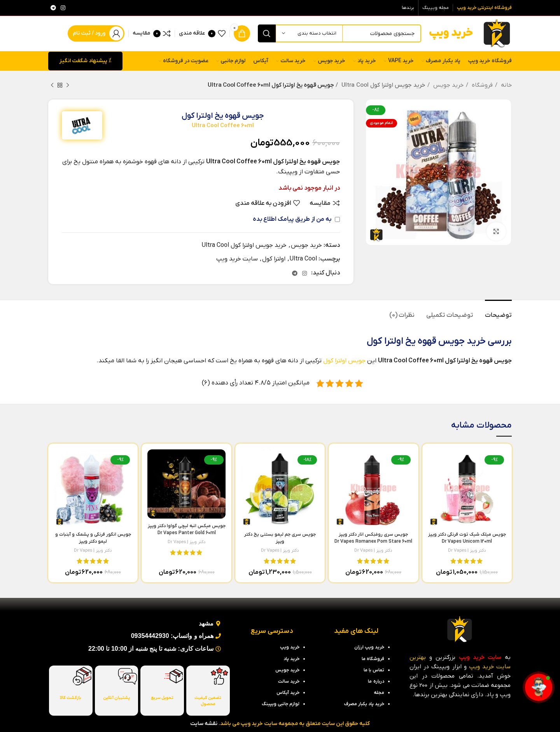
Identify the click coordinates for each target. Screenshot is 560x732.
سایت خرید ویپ (237, 259)
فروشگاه (481, 85)
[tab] (498, 312)
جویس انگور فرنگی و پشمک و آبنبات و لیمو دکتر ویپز (93, 542)
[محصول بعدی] (52, 85)
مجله (379, 693)
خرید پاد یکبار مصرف (364, 704)
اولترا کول (274, 259)
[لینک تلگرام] (53, 8)
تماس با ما (374, 670)
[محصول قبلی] (68, 85)
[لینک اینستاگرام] (63, 8)
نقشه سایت (204, 724)
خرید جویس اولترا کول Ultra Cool (383, 85)
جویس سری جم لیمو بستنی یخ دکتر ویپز (280, 542)
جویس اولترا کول (344, 361)
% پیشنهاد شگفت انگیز (85, 61)
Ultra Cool (303, 259)
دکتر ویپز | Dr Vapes (467, 550)
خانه (506, 85)
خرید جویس (448, 85)
